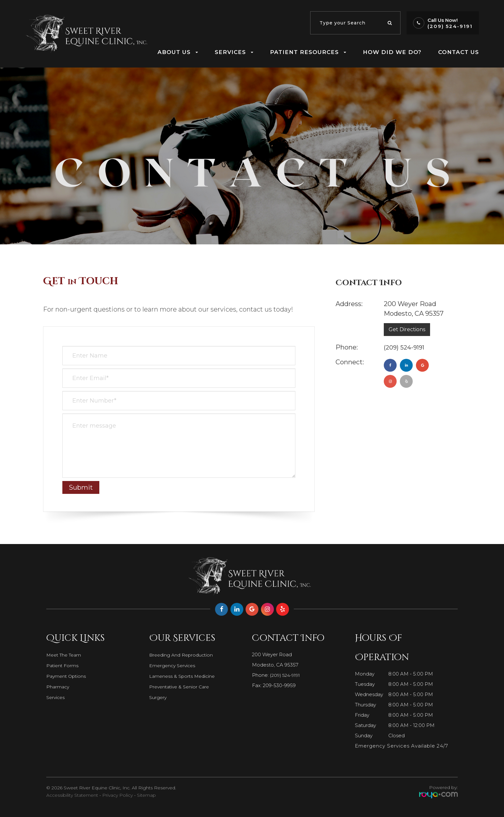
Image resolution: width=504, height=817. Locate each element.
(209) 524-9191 (450, 26)
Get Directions (407, 329)
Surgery (158, 697)
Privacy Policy (117, 795)
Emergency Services (174, 666)
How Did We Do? (392, 52)
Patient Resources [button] (308, 52)
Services (56, 697)
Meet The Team (65, 655)
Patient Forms (63, 666)
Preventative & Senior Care (181, 687)
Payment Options (67, 676)
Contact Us (459, 52)
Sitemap (146, 795)
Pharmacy (58, 687)
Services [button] (234, 52)
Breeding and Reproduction (183, 655)
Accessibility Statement (72, 795)
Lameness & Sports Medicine (184, 676)
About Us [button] (178, 52)
